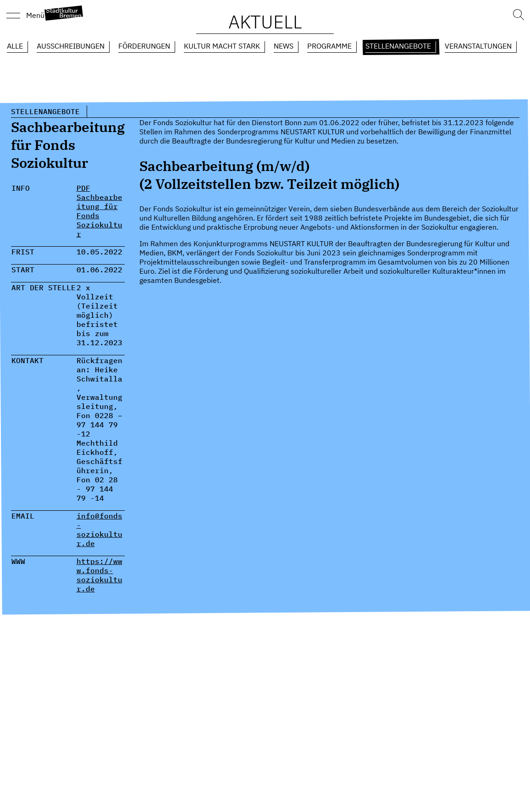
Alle (15, 46)
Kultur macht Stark (222, 46)
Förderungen (144, 46)
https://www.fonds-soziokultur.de (99, 575)
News (284, 46)
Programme (329, 46)
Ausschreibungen (71, 46)
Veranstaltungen (478, 46)
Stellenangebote (398, 46)
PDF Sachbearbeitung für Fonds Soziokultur (99, 211)
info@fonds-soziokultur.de (99, 530)
